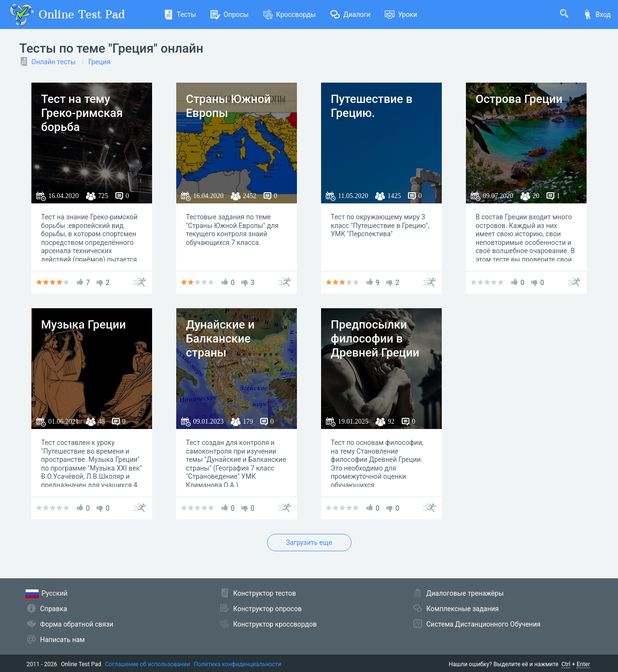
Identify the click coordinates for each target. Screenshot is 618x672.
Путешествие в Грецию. (372, 106)
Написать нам (62, 640)
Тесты (180, 14)
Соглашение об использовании (148, 664)
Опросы (230, 14)
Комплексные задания (463, 609)
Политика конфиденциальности (238, 664)
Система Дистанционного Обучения (483, 624)
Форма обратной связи (77, 624)
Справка (54, 609)
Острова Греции (519, 99)
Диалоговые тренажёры (465, 593)
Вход (597, 14)
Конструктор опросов (267, 609)
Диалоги (350, 14)
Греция (99, 62)
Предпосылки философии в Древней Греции (375, 339)
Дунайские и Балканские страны (220, 339)
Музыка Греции (84, 325)
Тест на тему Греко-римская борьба (82, 113)
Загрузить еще (309, 543)
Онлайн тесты (54, 62)
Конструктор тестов (265, 593)
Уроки (401, 14)
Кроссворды (289, 14)
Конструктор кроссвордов (275, 624)
